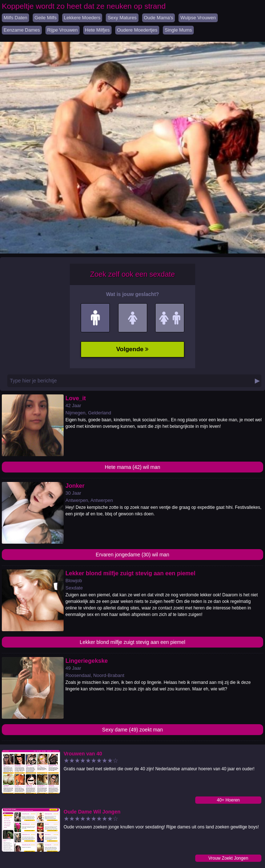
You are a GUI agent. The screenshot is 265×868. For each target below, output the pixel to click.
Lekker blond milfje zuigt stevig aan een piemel (132, 642)
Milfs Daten (15, 18)
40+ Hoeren (228, 800)
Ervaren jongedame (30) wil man (132, 555)
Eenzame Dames (22, 30)
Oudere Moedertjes (137, 30)
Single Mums (178, 30)
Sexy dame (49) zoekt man (132, 730)
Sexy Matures (122, 18)
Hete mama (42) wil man (132, 467)
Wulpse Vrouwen (198, 18)
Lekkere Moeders (82, 18)
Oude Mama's (159, 18)
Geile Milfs (46, 18)
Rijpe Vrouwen (63, 30)
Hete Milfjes (97, 30)
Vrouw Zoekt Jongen (228, 858)
